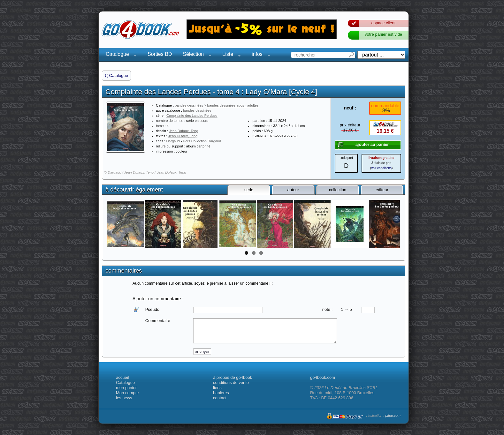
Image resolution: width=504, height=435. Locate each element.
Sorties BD (160, 54)
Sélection (195, 55)
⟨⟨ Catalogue (116, 75)
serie (249, 190)
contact (220, 398)
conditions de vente (231, 382)
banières (221, 393)
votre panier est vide (383, 34)
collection (338, 190)
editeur (382, 190)
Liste (230, 55)
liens (217, 388)
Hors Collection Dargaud (202, 141)
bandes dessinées (189, 105)
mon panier (126, 388)
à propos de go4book (233, 377)
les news (124, 398)
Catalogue (119, 55)
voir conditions (381, 168)
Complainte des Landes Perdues (192, 116)
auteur (293, 190)
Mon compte (127, 393)
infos (259, 55)
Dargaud (173, 141)
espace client (384, 23)
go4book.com (323, 377)
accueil (122, 377)
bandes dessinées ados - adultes (233, 105)
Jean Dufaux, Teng (184, 131)
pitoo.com (393, 416)
